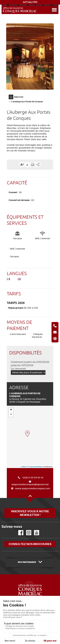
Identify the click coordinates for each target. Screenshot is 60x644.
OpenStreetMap (35, 467)
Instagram (27, 530)
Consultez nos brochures (30, 544)
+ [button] (11, 410)
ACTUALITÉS (30, 2)
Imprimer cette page (33, 165)
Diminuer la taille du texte (27, 165)
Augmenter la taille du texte (22, 165)
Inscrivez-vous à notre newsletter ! (30, 513)
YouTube (35, 530)
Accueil (9, 95)
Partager (38, 165)
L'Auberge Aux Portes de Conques (27, 102)
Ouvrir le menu (51, 6)
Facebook (19, 530)
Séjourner (19, 97)
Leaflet (23, 467)
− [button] (11, 415)
